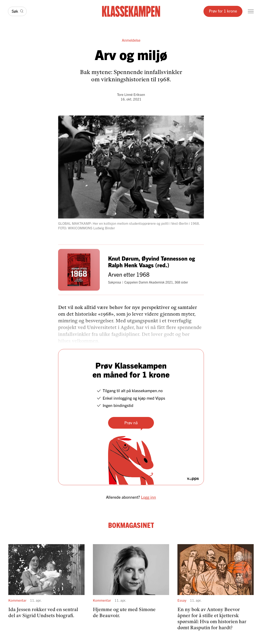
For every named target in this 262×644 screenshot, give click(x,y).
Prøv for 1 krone (223, 11)
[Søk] (17, 11)
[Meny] (251, 11)
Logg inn (148, 497)
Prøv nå (131, 422)
